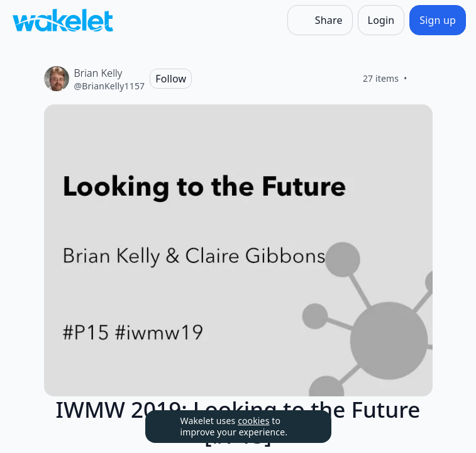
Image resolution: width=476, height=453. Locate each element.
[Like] (423, 79)
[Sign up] (438, 20)
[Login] (381, 20)
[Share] (320, 20)
